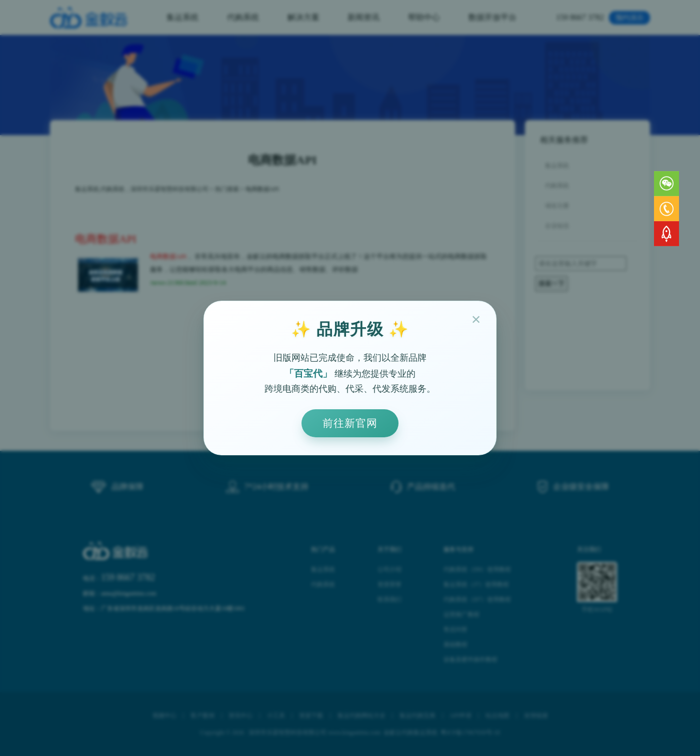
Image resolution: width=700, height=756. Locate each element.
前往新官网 (350, 423)
